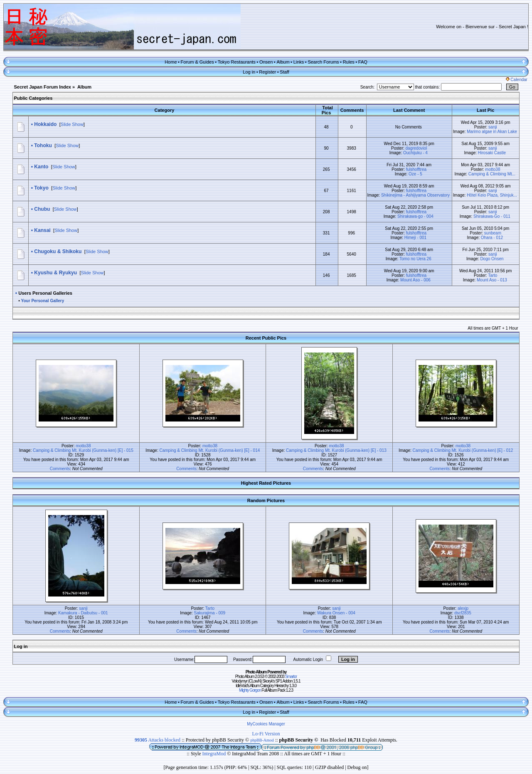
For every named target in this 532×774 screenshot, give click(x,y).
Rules (349, 62)
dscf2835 (463, 613)
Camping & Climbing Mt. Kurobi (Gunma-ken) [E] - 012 (463, 450)
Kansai (42, 230)
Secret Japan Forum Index (42, 87)
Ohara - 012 (492, 238)
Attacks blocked (158, 740)
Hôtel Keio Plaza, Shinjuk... (492, 195)
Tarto (493, 275)
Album (283, 62)
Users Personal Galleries (45, 293)
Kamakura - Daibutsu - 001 (83, 613)
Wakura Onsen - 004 (336, 613)
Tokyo (41, 188)
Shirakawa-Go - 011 (492, 216)
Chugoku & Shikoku (58, 251)
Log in (249, 72)
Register (267, 72)
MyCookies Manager (266, 724)
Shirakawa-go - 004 (415, 216)
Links (299, 62)
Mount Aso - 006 (415, 280)
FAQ (363, 62)
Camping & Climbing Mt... (492, 174)
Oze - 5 (415, 174)
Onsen (266, 62)
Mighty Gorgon (250, 690)
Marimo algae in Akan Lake (492, 132)
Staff (284, 72)
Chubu (42, 209)
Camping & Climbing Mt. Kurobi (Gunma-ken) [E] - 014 (210, 450)
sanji (493, 127)
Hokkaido (45, 124)
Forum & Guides (197, 62)
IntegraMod (215, 754)
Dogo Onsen (492, 259)
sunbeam (493, 233)
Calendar (517, 80)
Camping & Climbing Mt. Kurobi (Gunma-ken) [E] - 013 (336, 450)
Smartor (291, 677)
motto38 (493, 169)
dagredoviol (416, 148)
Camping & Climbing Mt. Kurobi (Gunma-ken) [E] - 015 (83, 450)
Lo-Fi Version (266, 734)
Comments (60, 469)
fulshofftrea (416, 169)
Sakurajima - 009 (210, 613)
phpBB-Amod (262, 740)
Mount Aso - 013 (492, 280)
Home (171, 62)
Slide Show (72, 124)
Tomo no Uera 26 (415, 259)
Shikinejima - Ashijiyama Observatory (415, 195)
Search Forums (323, 62)
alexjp (463, 608)
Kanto (41, 167)
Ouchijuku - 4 (415, 153)
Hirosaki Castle (492, 153)
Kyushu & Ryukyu (55, 273)
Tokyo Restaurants (237, 62)
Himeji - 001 (415, 238)
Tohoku (43, 145)
